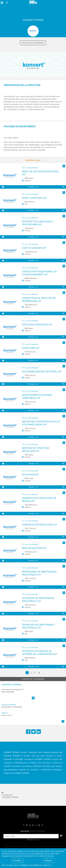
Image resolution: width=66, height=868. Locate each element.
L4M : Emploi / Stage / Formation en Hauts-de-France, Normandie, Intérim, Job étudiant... (33, 3)
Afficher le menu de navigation (2, 3)
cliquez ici (47, 865)
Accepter (17, 860)
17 (34, 673)
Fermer (65, 849)
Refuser (49, 860)
